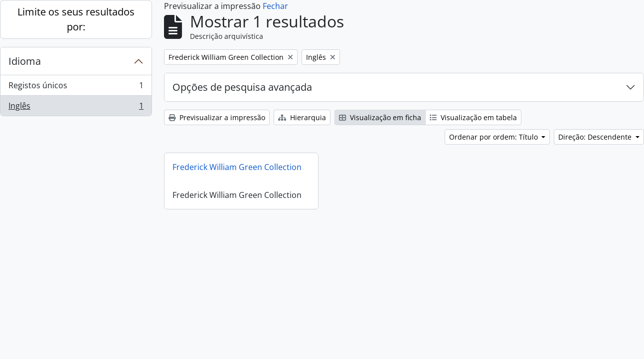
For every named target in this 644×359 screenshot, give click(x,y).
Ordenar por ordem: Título (494, 137)
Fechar (275, 6)
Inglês (76, 108)
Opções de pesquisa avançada (242, 87)
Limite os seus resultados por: (76, 19)
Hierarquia (302, 117)
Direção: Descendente (596, 137)
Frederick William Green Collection (237, 167)
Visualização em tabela (473, 117)
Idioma (25, 61)
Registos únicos (76, 88)
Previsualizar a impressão (217, 117)
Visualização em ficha (380, 117)
